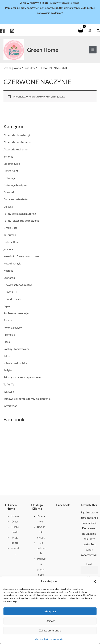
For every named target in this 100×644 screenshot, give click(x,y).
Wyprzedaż (10, 406)
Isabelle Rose (11, 242)
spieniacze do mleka (15, 363)
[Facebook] (2, 31)
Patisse (8, 320)
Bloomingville (12, 164)
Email (89, 564)
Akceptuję (50, 611)
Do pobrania (41, 548)
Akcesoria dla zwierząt (17, 135)
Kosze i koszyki (12, 263)
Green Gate (10, 228)
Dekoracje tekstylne (15, 185)
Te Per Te (9, 384)
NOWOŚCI (10, 292)
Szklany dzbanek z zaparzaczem (22, 377)
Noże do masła (12, 299)
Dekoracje (10, 178)
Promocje (9, 335)
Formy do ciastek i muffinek (20, 214)
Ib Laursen (10, 235)
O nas (15, 521)
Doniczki (9, 192)
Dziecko (8, 206)
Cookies (39, 639)
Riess (7, 342)
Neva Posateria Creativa (18, 285)
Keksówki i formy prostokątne (21, 256)
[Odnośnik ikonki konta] (90, 30)
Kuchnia (8, 270)
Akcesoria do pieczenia (17, 142)
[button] (95, 581)
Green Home (43, 50)
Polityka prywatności (54, 639)
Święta (8, 370)
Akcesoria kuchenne (15, 149)
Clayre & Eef (11, 171)
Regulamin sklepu (41, 532)
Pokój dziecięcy (13, 327)
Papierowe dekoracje (16, 313)
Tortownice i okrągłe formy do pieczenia (27, 399)
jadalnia (8, 249)
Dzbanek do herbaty (16, 199)
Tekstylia (9, 391)
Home (15, 516)
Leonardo (9, 278)
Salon (7, 356)
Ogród (7, 306)
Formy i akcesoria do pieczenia (21, 220)
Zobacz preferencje (50, 630)
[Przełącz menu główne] (93, 50)
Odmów (50, 621)
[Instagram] (12, 31)
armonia (8, 156)
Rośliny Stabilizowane (16, 349)
